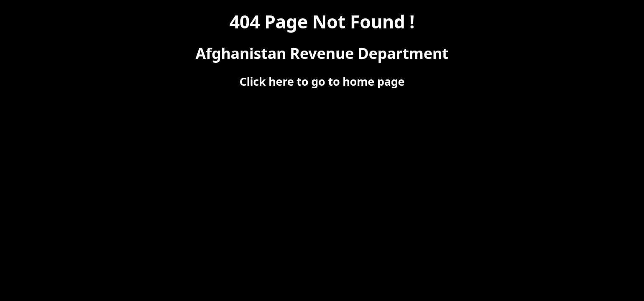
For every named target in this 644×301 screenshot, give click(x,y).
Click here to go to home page (322, 81)
